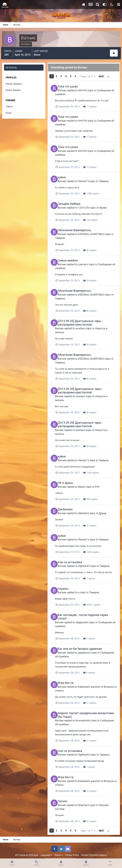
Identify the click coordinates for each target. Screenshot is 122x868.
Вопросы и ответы (72, 687)
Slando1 (86, 178)
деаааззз (87, 649)
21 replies (96, 699)
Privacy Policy (72, 850)
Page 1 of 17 (104, 75)
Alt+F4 (85, 88)
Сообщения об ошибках (75, 623)
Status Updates (14, 83)
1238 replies (97, 190)
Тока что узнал (71, 84)
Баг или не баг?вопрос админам (83, 646)
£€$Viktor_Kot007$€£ (94, 230)
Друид (106, 507)
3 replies (95, 635)
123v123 (86, 204)
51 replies (96, 817)
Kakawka (86, 683)
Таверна (107, 178)
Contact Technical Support (94, 850)
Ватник (65, 88)
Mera (84, 481)
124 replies (96, 216)
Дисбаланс (68, 504)
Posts (9, 112)
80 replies (96, 246)
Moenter (86, 801)
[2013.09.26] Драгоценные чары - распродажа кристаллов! (83, 318)
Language (46, 850)
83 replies (96, 340)
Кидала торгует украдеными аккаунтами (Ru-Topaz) (80, 711)
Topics (10, 105)
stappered (87, 619)
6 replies (95, 669)
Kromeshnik (88, 717)
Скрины (66, 586)
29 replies (96, 276)
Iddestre (86, 507)
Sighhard (86, 559)
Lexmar (85, 260)
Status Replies (14, 89)
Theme (59, 850)
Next (84, 75)
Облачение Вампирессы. (78, 226)
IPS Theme (20, 850)
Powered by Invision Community (61, 854)
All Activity (12, 66)
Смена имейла (71, 257)
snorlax (85, 324)
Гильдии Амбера (72, 200)
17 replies (96, 104)
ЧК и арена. (69, 477)
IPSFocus (34, 850)
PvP (100, 481)
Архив (106, 204)
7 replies (95, 576)
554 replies (96, 493)
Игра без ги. (69, 679)
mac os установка (73, 556)
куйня (65, 174)
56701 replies (98, 602)
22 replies (96, 520)
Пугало (66, 797)
